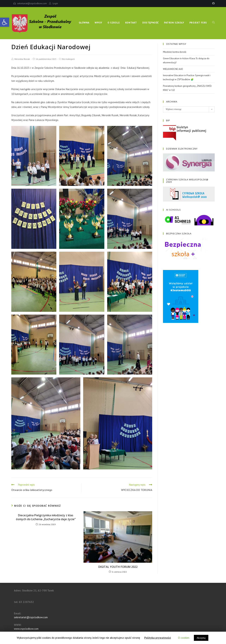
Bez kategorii (68, 59)
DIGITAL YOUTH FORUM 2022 (118, 567)
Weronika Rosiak (22, 59)
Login (55, 3)
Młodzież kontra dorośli (175, 52)
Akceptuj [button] (201, 638)
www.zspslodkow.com (26, 629)
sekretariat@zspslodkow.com (32, 3)
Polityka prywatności (158, 638)
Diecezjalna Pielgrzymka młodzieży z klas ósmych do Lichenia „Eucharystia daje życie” (46, 517)
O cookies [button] (184, 638)
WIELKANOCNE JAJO (173, 69)
